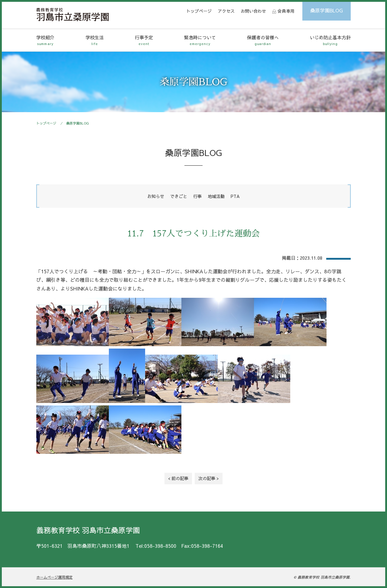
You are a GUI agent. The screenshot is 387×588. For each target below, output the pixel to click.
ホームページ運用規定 (54, 577)
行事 (197, 196)
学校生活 (95, 40)
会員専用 (286, 11)
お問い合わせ (253, 11)
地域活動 (216, 196)
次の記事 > (209, 478)
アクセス (226, 11)
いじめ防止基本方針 (330, 40)
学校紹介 (45, 40)
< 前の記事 (178, 478)
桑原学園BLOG (327, 10)
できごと (179, 196)
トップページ (199, 11)
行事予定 (144, 40)
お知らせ (156, 196)
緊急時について (200, 40)
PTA (235, 196)
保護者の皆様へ (263, 40)
